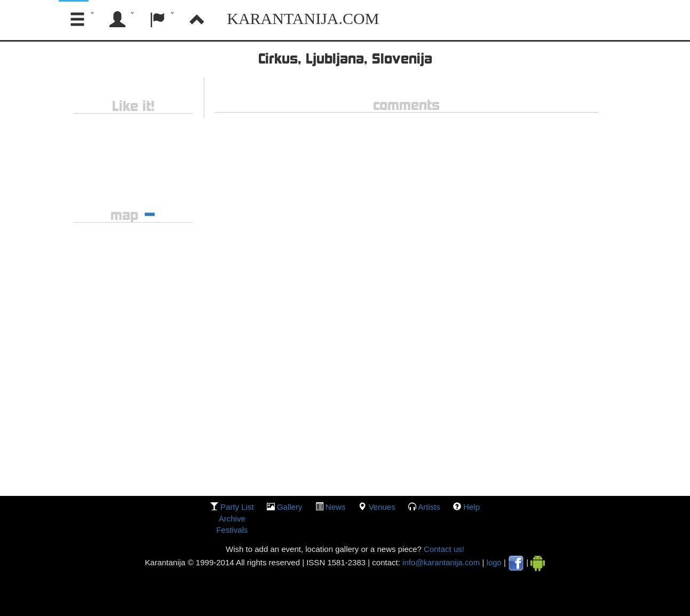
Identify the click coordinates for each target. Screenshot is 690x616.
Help (471, 507)
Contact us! (443, 549)
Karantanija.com (303, 18)
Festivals (232, 530)
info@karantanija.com (441, 562)
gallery (290, 507)
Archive (232, 519)
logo (494, 562)
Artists (429, 507)
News (336, 507)
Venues (382, 507)
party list (237, 507)
